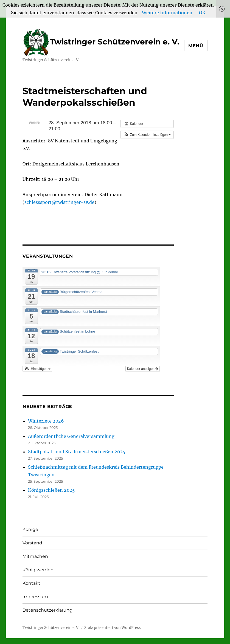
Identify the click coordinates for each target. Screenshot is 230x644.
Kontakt (31, 583)
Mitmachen (35, 556)
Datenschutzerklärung (47, 610)
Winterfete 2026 (46, 421)
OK (202, 13)
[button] (147, 135)
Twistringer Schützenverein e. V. (101, 42)
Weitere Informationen (167, 13)
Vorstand (32, 543)
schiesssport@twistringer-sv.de (59, 202)
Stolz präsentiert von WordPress (113, 628)
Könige (30, 529)
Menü (196, 46)
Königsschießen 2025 (51, 490)
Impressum (35, 597)
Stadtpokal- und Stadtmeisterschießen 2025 (77, 452)
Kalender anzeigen (143, 369)
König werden (38, 570)
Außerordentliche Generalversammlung (71, 436)
